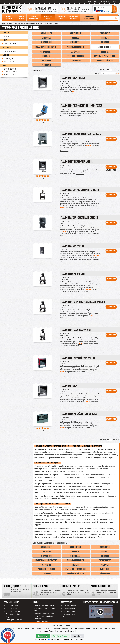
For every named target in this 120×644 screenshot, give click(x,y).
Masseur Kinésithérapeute (46, 47)
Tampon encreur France (72, 617)
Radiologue (46, 60)
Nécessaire (41, 639)
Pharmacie (47, 56)
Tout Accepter (43, 636)
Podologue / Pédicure (76, 56)
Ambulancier (47, 33)
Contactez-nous (104, 593)
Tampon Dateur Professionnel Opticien (80, 190)
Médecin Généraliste (76, 47)
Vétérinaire (46, 65)
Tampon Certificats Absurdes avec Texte (81, 134)
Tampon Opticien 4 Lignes (73, 78)
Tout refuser (78, 636)
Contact (116, 2)
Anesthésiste (76, 33)
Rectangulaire (11, 44)
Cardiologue (105, 33)
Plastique (9, 59)
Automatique (10, 51)
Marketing (80, 639)
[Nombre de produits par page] (109, 70)
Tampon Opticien (69, 386)
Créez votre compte (105, 2)
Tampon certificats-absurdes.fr (77, 162)
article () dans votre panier (102, 8)
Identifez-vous (92, 2)
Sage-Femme (76, 60)
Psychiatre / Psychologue (105, 56)
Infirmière (105, 42)
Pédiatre (105, 52)
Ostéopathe (76, 52)
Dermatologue (46, 42)
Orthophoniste (46, 52)
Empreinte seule (12, 617)
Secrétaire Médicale (105, 60)
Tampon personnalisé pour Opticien (78, 358)
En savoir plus (64, 95)
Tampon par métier (13, 614)
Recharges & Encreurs (14, 620)
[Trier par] (108, 73)
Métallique (9, 61)
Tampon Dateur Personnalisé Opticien (80, 218)
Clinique (76, 38)
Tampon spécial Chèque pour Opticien (79, 414)
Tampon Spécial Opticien (73, 274)
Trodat (7, 36)
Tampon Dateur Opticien (73, 246)
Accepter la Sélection (61, 636)
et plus (11, 75)
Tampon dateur (11, 608)
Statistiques (54, 639)
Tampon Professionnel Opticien (76, 330)
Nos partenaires (69, 614)
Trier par (98, 73)
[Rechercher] (106, 18)
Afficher (103, 70)
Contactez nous (69, 611)
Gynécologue (76, 42)
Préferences (67, 639)
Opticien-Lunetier (105, 47)
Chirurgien (47, 38)
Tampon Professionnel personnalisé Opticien (83, 302)
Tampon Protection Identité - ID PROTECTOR (82, 106)
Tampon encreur (12, 605)
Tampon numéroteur (13, 611)
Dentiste (105, 38)
